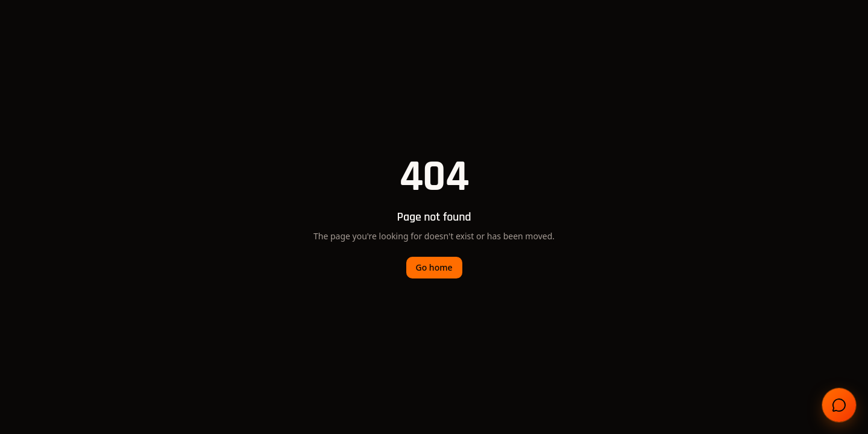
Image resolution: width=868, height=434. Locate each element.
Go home (434, 267)
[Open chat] (839, 405)
